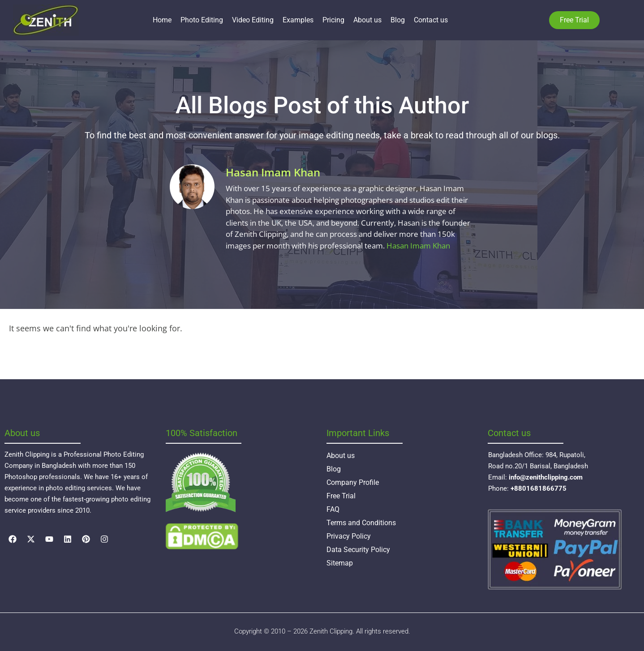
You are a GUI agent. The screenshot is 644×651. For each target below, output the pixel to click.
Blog (398, 20)
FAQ (333, 509)
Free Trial (341, 496)
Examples (298, 20)
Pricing (333, 20)
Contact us (431, 20)
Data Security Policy (358, 550)
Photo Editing (202, 20)
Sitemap (340, 563)
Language (613, 20)
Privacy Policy (349, 536)
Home (162, 20)
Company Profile (353, 482)
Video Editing (253, 20)
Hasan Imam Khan (418, 246)
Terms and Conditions (361, 523)
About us (367, 20)
